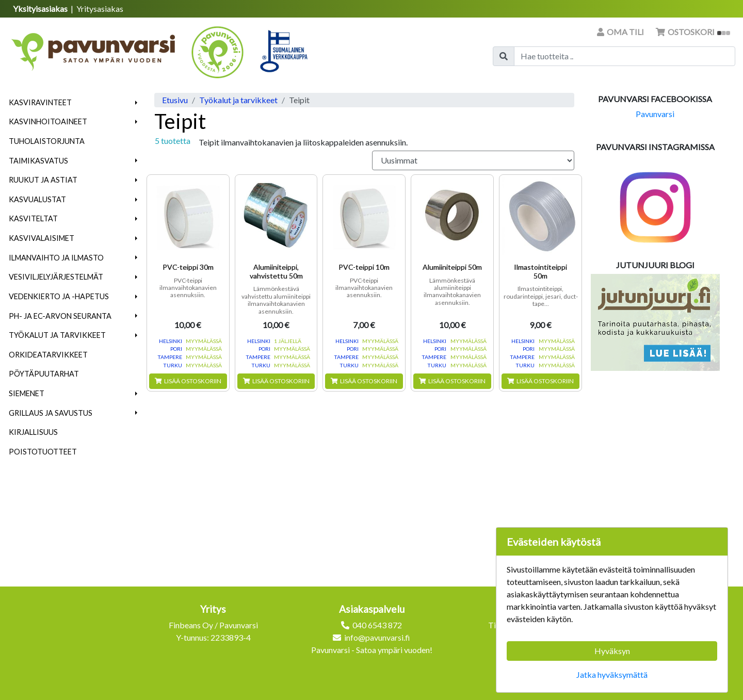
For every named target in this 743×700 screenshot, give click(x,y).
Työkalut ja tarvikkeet (57, 335)
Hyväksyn (612, 651)
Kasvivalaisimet (42, 238)
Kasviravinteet (40, 102)
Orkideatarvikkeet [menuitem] (48, 355)
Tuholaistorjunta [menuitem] (47, 141)
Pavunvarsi (655, 114)
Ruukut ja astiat (43, 180)
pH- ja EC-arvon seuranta (60, 316)
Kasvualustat (37, 199)
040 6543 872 (377, 625)
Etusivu (175, 100)
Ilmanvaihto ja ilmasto (56, 258)
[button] (136, 103)
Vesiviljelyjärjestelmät (56, 277)
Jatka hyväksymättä (612, 674)
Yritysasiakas (100, 9)
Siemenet (27, 393)
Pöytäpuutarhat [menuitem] (44, 374)
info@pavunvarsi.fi (377, 637)
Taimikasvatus (38, 161)
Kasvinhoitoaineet (48, 121)
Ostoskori (693, 32)
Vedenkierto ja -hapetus (59, 296)
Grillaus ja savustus (51, 413)
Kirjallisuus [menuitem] (33, 432)
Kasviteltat (33, 218)
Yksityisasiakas (41, 9)
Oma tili (621, 32)
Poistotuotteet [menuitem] (43, 452)
